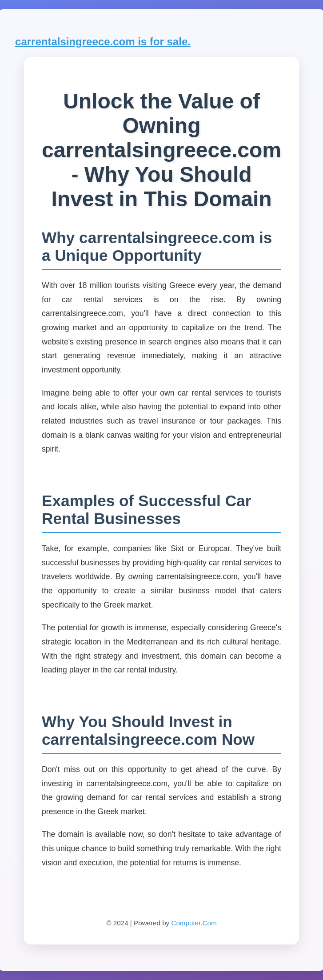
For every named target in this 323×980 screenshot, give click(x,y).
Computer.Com (194, 923)
